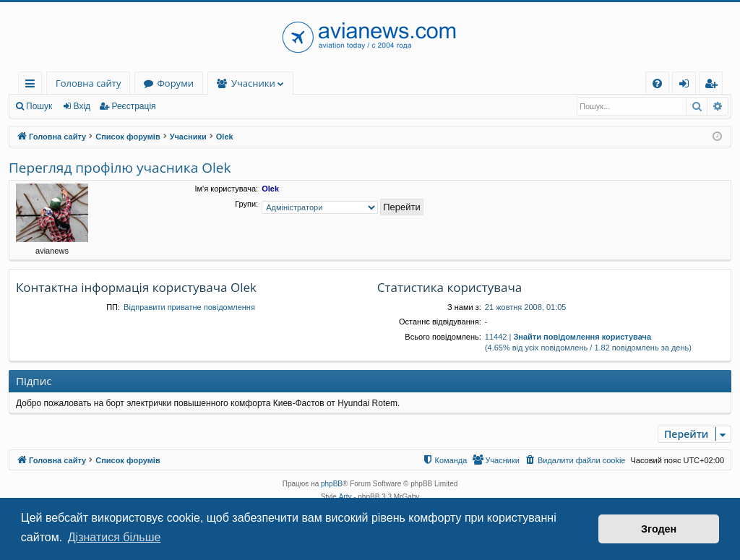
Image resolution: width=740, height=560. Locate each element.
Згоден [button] (659, 529)
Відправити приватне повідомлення (189, 307)
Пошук (39, 106)
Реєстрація (133, 106)
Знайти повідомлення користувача (582, 337)
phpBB (332, 484)
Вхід (82, 106)
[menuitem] (657, 83)
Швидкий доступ (33, 86)
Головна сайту (88, 83)
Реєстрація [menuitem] (714, 86)
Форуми (175, 83)
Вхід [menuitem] (689, 86)
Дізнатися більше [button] (115, 537)
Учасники (253, 83)
